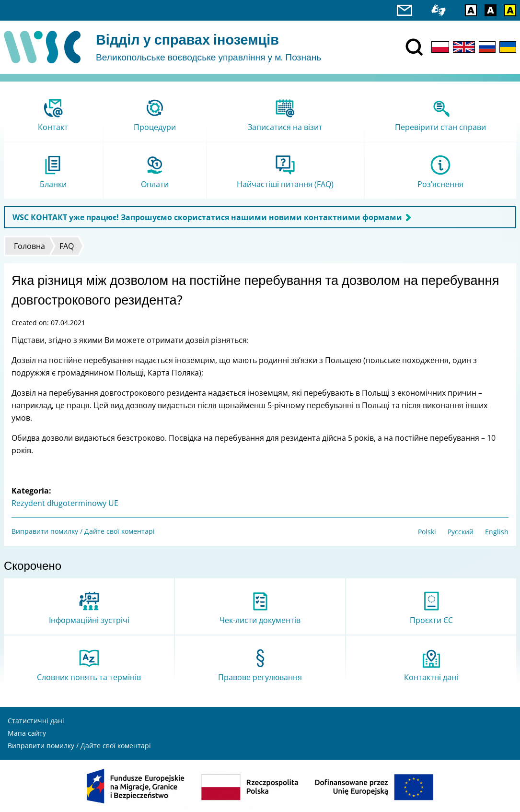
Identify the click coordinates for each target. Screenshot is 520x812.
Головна (29, 246)
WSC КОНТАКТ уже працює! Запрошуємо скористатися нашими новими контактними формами (207, 217)
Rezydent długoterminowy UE (65, 503)
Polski (427, 532)
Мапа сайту (27, 733)
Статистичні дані (36, 721)
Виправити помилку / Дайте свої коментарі (83, 531)
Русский (461, 532)
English (497, 532)
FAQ (67, 246)
